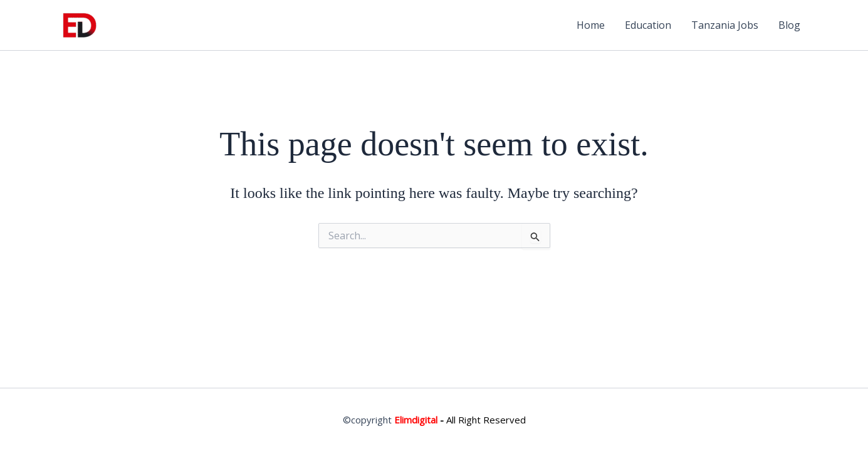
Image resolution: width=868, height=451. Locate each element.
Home (591, 25)
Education (648, 25)
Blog (789, 25)
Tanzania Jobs (725, 25)
